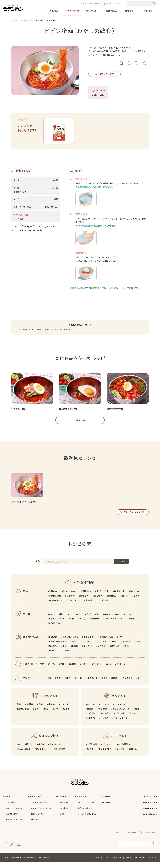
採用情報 (148, 11)
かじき (128, 621)
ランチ (59, 336)
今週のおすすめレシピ (39, 809)
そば (62, 671)
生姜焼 (90, 715)
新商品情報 (10, 809)
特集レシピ (35, 826)
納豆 (69, 684)
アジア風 (64, 711)
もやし (52, 657)
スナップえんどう (70, 643)
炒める (29, 751)
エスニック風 (23, 715)
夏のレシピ (68, 336)
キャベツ (76, 648)
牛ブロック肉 (103, 598)
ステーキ (91, 711)
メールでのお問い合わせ (87, 820)
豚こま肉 (71, 602)
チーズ (79, 684)
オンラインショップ (114, 4)
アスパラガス (107, 643)
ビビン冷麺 (23, 336)
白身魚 (107, 621)
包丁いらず (60, 755)
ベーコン (72, 607)
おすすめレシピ (73, 11)
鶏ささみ (112, 602)
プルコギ (120, 720)
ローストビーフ (107, 711)
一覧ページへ (80, 427)
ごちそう (134, 755)
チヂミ (132, 720)
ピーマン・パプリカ (58, 648)
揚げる (41, 751)
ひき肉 (137, 602)
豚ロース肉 (135, 598)
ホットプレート (43, 755)
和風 (19, 711)
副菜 (46, 715)
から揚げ (103, 715)
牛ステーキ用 (69, 598)
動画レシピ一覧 (37, 820)
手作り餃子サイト (150, 815)
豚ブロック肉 (55, 602)
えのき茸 (102, 652)
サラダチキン (103, 607)
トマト (121, 643)
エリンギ (115, 652)
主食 (32, 336)
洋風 (41, 711)
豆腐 (59, 684)
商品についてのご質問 (87, 809)
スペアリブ (125, 711)
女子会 (90, 755)
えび (72, 625)
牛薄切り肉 (86, 598)
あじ (79, 621)
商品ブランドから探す (14, 826)
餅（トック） (122, 671)
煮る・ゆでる (49, 336)
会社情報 (129, 11)
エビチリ (91, 720)
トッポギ (104, 724)
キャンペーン (64, 809)
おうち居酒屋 (124, 751)
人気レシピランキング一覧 (41, 815)
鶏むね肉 (98, 602)
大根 (138, 648)
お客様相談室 (110, 11)
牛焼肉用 (53, 598)
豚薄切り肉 (119, 598)
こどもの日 (92, 751)
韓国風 (39, 336)
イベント (63, 820)
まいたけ (88, 652)
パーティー (108, 751)
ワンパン (121, 755)
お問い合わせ (95, 4)
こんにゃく (127, 684)
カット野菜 (65, 657)
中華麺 (73, 671)
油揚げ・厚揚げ (110, 684)
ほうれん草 (102, 648)
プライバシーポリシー (114, 864)
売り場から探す (12, 820)
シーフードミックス (113, 625)
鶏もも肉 (84, 602)
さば (89, 621)
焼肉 (37, 715)
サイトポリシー (97, 864)
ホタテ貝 (95, 625)
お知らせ (83, 4)
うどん (52, 671)
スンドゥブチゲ (121, 724)
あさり (82, 625)
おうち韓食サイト (150, 809)
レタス (88, 648)
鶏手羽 (125, 602)
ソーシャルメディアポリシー (135, 864)
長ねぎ (115, 648)
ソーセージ (87, 607)
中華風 (52, 711)
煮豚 (137, 715)
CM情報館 (64, 815)
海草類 (131, 625)
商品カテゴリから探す (14, 815)
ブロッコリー (89, 643)
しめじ (75, 652)
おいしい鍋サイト (150, 821)
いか (62, 625)
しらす (52, 625)
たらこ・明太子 (56, 630)
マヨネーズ (93, 684)
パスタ (85, 671)
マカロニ (97, 671)
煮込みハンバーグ (121, 715)
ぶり (118, 621)
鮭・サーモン (66, 621)
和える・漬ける (24, 755)
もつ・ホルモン (56, 607)
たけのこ (53, 643)
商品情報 (54, 11)
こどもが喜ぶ (105, 755)
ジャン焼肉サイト (150, 803)
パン (109, 671)
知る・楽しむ (91, 11)
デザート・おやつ (62, 715)
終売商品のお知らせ (86, 815)
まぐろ (52, 621)
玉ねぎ (127, 648)
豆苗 (127, 652)
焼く (19, 751)
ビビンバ (91, 724)
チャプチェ (105, 720)
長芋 (64, 652)
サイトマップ (153, 864)
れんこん (53, 652)
